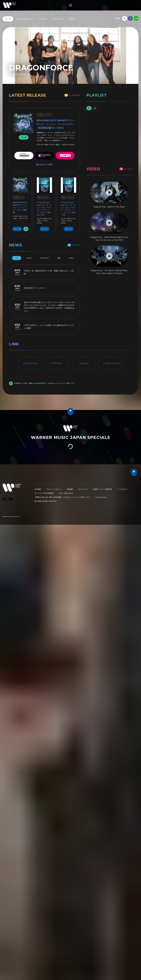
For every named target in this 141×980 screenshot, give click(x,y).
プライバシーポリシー (54, 489)
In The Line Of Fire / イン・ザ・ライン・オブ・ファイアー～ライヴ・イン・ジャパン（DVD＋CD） (68, 209)
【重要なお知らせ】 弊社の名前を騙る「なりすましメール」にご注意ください (62, 497)
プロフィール (58, 19)
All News (74, 245)
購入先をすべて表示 (45, 165)
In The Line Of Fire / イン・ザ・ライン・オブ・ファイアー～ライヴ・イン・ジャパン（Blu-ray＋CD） (44, 209)
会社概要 (38, 489)
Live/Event (45, 258)
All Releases (72, 95)
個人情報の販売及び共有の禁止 (46, 501)
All (17, 258)
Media (71, 258)
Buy (18, 229)
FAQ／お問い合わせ (66, 493)
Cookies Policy (101, 497)
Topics (29, 258)
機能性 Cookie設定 (35, 383)
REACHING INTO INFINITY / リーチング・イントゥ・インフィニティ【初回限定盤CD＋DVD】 (56, 124)
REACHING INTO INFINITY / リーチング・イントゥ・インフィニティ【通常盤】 (20, 207)
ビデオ (72, 19)
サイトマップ (83, 489)
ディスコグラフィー (25, 19)
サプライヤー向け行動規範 (44, 493)
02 (95, 108)
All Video (126, 169)
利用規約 (70, 489)
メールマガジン (123, 489)
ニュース (43, 19)
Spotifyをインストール (55, 383)
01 (89, 108)
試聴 (24, 137)
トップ (8, 19)
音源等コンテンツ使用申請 (102, 489)
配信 (59, 258)
